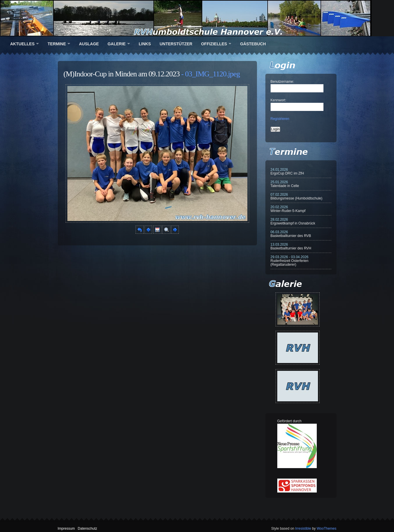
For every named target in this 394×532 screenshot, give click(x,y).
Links (145, 44)
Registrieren (280, 119)
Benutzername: (282, 82)
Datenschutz (88, 529)
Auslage (89, 44)
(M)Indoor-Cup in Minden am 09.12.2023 (122, 74)
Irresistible (303, 529)
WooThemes (327, 529)
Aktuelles (22, 44)
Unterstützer (176, 44)
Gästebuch (253, 44)
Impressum (66, 529)
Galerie (116, 44)
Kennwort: (278, 100)
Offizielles (214, 44)
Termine (57, 44)
